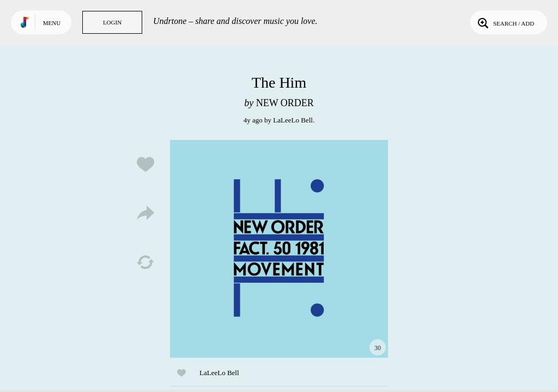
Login (112, 22)
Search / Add (505, 22)
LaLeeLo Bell (293, 120)
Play (279, 249)
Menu (52, 23)
